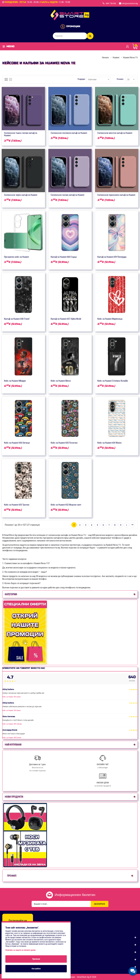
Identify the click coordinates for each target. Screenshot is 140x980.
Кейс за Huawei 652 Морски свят (66, 505)
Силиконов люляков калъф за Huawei (69, 133)
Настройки (36, 969)
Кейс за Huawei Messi (61, 381)
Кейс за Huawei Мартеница (110, 319)
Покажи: (120, 79)
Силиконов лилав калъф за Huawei (67, 195)
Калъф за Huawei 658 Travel (17, 319)
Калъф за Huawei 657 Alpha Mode (66, 319)
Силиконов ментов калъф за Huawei (115, 133)
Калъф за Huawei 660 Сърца (64, 257)
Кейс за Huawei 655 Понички (64, 443)
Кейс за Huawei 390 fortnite (12, 738)
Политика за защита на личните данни (20, 950)
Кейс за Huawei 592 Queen (12, 697)
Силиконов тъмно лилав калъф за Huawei (21, 134)
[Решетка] (6, 79)
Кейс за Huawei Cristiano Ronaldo (113, 381)
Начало (105, 58)
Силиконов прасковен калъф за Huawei (116, 195)
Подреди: (81, 79)
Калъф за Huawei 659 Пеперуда (112, 257)
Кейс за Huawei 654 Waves (109, 443)
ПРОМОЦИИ (73, 26)
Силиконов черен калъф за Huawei (21, 195)
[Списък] (11, 79)
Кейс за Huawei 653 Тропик (17, 505)
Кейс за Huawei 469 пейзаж (12, 724)
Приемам (36, 959)
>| (132, 525)
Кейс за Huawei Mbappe (15, 381)
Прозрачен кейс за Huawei (16, 257)
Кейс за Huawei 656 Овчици (17, 443)
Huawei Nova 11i (130, 58)
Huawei (116, 58)
